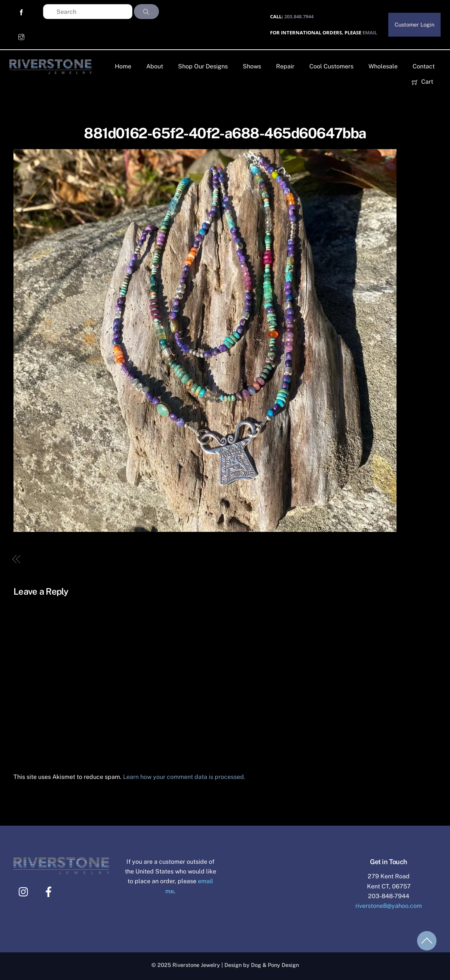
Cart (423, 82)
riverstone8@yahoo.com (389, 906)
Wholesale (383, 66)
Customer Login (414, 24)
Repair (285, 66)
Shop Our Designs (203, 66)
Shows (252, 66)
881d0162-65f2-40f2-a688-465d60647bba (225, 133)
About (155, 66)
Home (123, 66)
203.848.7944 (299, 16)
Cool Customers (331, 66)
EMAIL (370, 33)
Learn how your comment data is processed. (184, 777)
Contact (424, 66)
